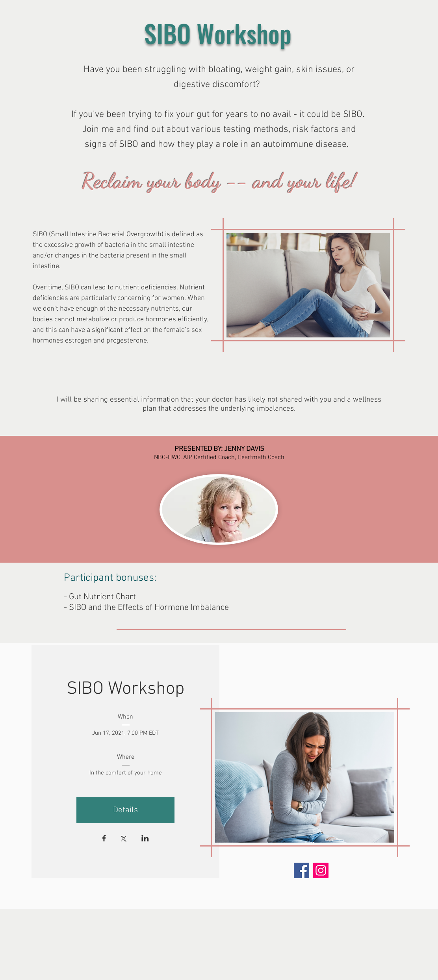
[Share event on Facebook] (104, 839)
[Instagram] (321, 870)
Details (125, 810)
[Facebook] (302, 870)
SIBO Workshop (125, 689)
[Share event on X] (124, 839)
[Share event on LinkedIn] (145, 839)
